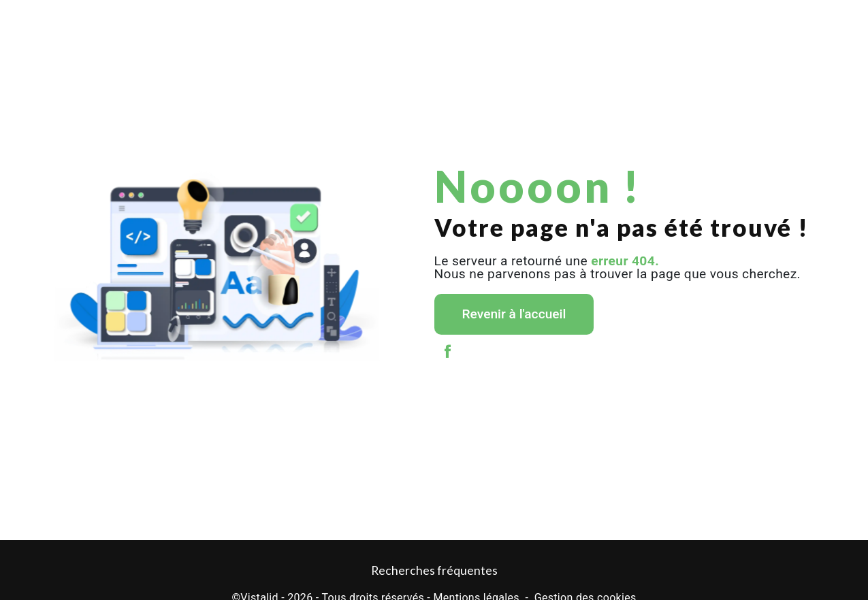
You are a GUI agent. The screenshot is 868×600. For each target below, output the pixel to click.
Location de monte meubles (564, 23)
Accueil (58, 23)
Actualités (701, 23)
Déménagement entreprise (255, 23)
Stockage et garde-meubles (450, 23)
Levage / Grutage (352, 23)
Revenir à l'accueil (514, 314)
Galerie (758, 23)
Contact (810, 23)
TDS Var (646, 23)
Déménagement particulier (140, 23)
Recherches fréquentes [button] (434, 570)
